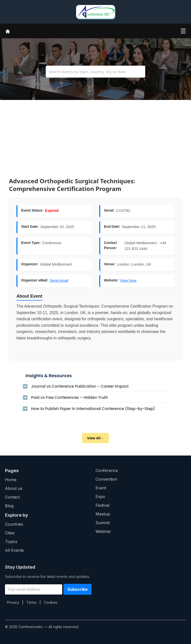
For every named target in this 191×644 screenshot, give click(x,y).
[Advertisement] (95, 135)
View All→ (95, 438)
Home (11, 480)
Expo (100, 497)
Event (101, 488)
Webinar (103, 531)
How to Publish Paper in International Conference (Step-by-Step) (93, 409)
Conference (107, 470)
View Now (128, 280)
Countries (14, 524)
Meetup (103, 514)
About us (14, 488)
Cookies (51, 602)
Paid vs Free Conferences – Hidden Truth (70, 397)
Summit (103, 523)
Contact (12, 497)
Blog (9, 506)
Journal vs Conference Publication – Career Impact (80, 386)
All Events (14, 550)
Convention (106, 479)
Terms (31, 602)
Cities (10, 533)
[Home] (8, 31)
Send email (59, 280)
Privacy (13, 602)
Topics (11, 542)
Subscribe (77, 589)
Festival (102, 505)
